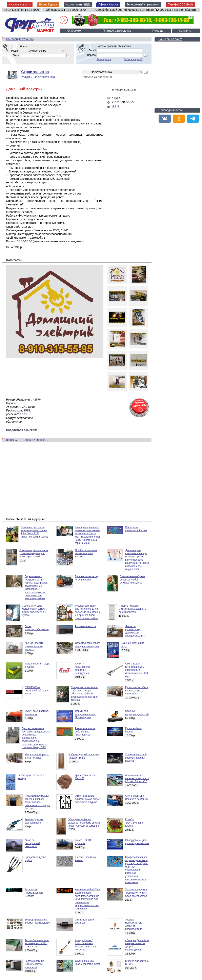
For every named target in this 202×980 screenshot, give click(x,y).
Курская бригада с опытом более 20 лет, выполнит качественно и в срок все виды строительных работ (88, 612)
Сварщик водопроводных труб (137, 713)
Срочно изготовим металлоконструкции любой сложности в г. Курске (34, 611)
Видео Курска (48, 4)
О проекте (74, 31)
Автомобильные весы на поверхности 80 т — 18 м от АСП (137, 778)
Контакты (185, 31)
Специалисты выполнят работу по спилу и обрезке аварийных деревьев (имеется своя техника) (85, 694)
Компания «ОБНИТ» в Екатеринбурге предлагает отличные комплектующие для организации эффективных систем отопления (87, 899)
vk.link (116, 106)
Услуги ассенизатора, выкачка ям (37, 713)
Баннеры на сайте (170, 39)
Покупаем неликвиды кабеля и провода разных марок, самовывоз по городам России (37, 802)
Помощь (158, 31)
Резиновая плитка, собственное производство (85, 732)
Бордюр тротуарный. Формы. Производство (37, 921)
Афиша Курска (108, 4)
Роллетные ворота (85, 626)
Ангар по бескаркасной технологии (32, 843)
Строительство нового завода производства (87, 645)
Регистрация (104, 59)
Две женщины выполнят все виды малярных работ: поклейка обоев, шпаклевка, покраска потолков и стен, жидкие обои (137, 560)
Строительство (35, 72)
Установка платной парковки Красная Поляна (136, 758)
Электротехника (44, 77)
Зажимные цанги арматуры (84, 921)
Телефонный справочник (143, 4)
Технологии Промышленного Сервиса (34, 893)
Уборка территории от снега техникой (37, 756)
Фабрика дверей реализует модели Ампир (84, 756)
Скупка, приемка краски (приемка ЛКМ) (87, 963)
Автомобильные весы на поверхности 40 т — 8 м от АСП (37, 943)
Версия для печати (36, 440)
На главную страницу (20, 39)
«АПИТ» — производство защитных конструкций (83, 668)
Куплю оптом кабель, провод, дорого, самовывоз (137, 690)
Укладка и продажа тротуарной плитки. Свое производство (136, 893)
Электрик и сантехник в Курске (136, 529)
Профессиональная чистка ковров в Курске (86, 553)
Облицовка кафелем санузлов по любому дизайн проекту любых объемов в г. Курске (84, 824)
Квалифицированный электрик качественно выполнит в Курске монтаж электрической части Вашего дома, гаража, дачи (88, 535)
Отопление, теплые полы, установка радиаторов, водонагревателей (34, 553)
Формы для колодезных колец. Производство (86, 714)
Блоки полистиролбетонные (37, 628)
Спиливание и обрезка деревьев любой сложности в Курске (133, 580)
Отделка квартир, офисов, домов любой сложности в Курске (87, 799)
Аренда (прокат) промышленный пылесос (34, 646)
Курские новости (19, 4)
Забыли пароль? (133, 59)
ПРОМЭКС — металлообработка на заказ (37, 690)
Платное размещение (117, 31)
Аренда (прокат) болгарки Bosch (34, 821)
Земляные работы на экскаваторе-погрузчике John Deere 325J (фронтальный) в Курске (34, 532)
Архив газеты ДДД (78, 4)
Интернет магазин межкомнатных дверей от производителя (133, 609)
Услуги (26, 77)
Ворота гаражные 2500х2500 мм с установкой (34, 964)
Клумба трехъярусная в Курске (134, 823)
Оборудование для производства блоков (137, 842)
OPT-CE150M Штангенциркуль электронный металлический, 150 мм (137, 670)
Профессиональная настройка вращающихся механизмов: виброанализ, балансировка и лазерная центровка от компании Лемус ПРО (36, 738)
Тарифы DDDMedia (180, 4)
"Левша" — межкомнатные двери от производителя (134, 924)
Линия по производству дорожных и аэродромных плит (136, 631)
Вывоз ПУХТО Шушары (83, 842)
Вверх (10, 440)
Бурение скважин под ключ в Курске (87, 578)
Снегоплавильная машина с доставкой (137, 797)
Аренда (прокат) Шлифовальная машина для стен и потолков (86, 945)
